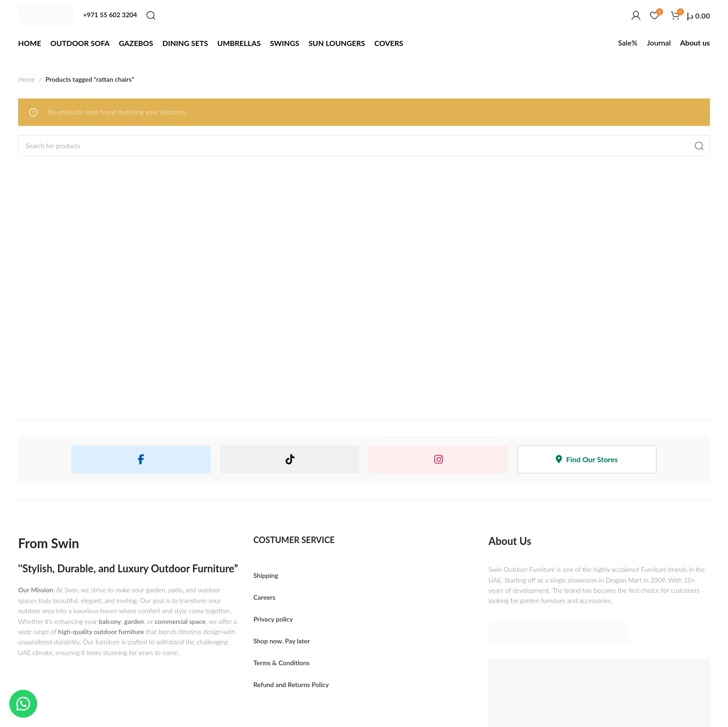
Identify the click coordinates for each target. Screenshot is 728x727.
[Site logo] (46, 15)
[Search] (151, 15)
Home (27, 79)
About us (695, 43)
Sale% (628, 43)
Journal (659, 43)
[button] (23, 704)
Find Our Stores (587, 459)
